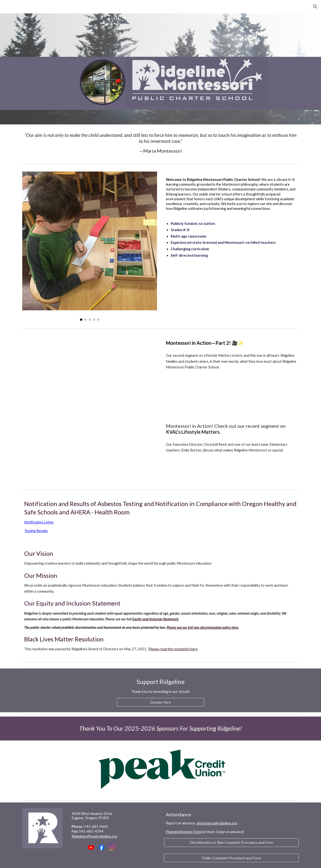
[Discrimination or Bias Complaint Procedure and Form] (231, 843)
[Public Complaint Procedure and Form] (231, 858)
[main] (160, 143)
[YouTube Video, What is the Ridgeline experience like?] (101, 372)
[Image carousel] (90, 246)
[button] (315, 7)
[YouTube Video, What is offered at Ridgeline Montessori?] (101, 451)
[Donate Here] (160, 702)
